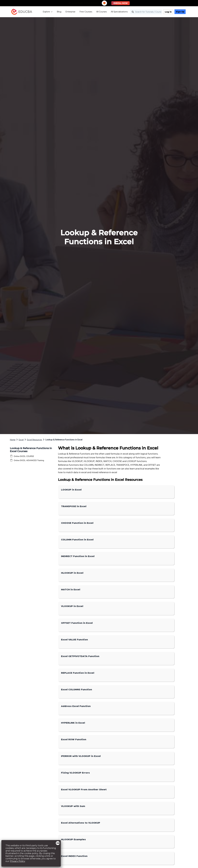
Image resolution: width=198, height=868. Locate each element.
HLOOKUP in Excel (72, 573)
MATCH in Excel (71, 590)
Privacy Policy (18, 861)
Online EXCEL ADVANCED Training (29, 460)
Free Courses (86, 12)
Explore (48, 12)
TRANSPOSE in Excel (74, 506)
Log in (168, 12)
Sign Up (180, 12)
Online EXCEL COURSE (24, 456)
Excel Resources (35, 440)
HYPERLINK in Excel (73, 723)
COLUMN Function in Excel (77, 540)
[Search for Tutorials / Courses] (146, 12)
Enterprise (70, 12)
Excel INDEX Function (74, 856)
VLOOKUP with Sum (73, 806)
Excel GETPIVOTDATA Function (80, 656)
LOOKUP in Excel (71, 490)
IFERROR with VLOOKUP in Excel (81, 756)
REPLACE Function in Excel (78, 673)
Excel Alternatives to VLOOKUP (81, 823)
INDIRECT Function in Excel (78, 556)
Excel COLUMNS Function (77, 690)
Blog (59, 12)
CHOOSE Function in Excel (77, 523)
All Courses (101, 12)
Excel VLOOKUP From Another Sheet (84, 790)
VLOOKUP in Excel (72, 606)
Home (13, 440)
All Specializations (119, 12)
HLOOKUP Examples (73, 839)
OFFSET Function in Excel (77, 623)
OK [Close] (58, 843)
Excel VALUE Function (74, 640)
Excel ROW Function (74, 739)
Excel (21, 440)
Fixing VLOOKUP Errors (75, 773)
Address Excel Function (76, 706)
